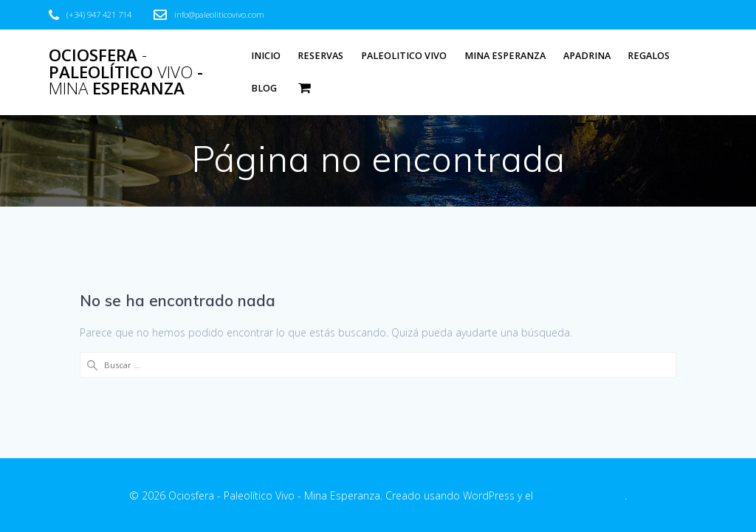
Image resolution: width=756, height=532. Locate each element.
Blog (264, 88)
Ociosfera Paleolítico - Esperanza (126, 72)
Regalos (649, 56)
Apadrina (587, 56)
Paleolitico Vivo (404, 56)
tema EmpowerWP (580, 495)
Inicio (266, 56)
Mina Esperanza (505, 56)
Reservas (320, 56)
